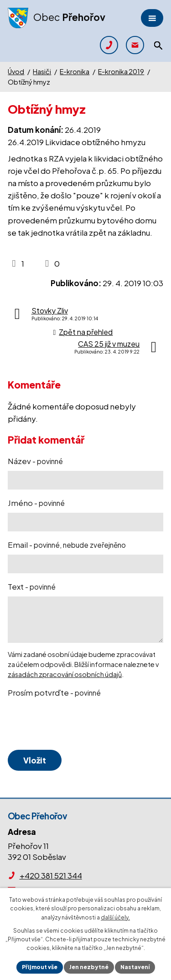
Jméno (36, 503)
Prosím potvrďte (54, 692)
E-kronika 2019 (121, 71)
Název (35, 461)
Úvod (16, 71)
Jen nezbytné (89, 967)
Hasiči (42, 71)
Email (67, 545)
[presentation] (75, 724)
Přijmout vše (40, 967)
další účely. (115, 917)
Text (32, 586)
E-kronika (75, 71)
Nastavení (135, 967)
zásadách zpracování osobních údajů (65, 674)
